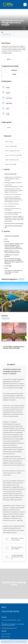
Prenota (14, 642)
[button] (7, 53)
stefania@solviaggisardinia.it (10, 628)
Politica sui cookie (6, 637)
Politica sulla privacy (6, 634)
